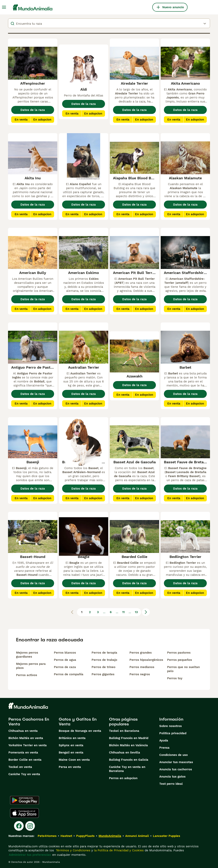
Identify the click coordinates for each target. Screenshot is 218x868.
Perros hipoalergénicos (146, 660)
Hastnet (66, 836)
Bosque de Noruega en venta (80, 731)
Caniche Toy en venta (24, 774)
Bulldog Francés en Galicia (129, 760)
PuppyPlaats (85, 836)
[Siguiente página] (146, 612)
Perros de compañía (69, 674)
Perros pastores (179, 653)
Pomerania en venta (23, 752)
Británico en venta (72, 738)
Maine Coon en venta (74, 760)
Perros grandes (141, 653)
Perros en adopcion (123, 778)
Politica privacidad (173, 733)
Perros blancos (65, 653)
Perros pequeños (180, 660)
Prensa (164, 748)
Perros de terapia (104, 653)
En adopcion (42, 120)
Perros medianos (142, 667)
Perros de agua (65, 660)
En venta (21, 120)
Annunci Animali (137, 836)
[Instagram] (30, 826)
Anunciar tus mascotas (176, 762)
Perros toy (175, 678)
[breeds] (109, 23)
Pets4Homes (47, 836)
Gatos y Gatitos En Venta (78, 722)
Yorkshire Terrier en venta (28, 745)
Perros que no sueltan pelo (183, 669)
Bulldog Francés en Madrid (129, 738)
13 (136, 612)
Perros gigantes (103, 674)
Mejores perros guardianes (27, 655)
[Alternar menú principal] (4, 7)
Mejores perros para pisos (31, 666)
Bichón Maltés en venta (26, 738)
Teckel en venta (20, 767)
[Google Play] (25, 800)
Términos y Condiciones (73, 850)
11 (123, 612)
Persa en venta (70, 767)
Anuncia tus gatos (172, 777)
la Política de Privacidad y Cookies (118, 850)
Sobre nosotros (171, 726)
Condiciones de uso (174, 755)
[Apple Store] (24, 813)
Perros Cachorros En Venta (29, 722)
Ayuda (164, 740)
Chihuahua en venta (23, 731)
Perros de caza (65, 667)
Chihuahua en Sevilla (125, 752)
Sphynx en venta (71, 745)
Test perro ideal (171, 784)
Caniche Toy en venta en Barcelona (127, 769)
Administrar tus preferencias (30, 855)
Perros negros (140, 674)
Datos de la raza (33, 110)
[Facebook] (19, 826)
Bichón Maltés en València (128, 745)
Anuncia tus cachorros (176, 769)
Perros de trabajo (104, 660)
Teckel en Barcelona (124, 731)
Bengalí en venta (71, 752)
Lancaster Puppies (167, 836)
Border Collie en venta (25, 760)
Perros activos (27, 675)
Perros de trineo (103, 667)
